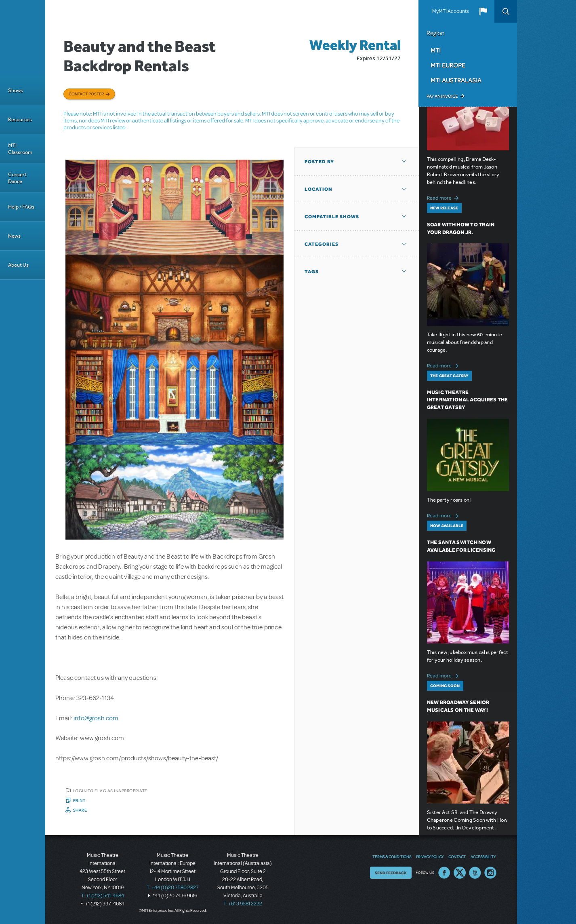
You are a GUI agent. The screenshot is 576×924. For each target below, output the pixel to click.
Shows (16, 90)
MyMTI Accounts (451, 11)
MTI (436, 50)
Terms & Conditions (392, 856)
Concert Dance (17, 178)
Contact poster (86, 94)
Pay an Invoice (442, 96)
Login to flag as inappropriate (110, 791)
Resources (20, 119)
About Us (18, 265)
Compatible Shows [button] (332, 217)
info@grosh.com (96, 718)
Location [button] (318, 189)
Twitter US (460, 873)
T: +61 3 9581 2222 (243, 904)
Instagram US (490, 873)
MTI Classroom (20, 149)
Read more (444, 197)
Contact (457, 856)
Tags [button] (312, 272)
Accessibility (483, 856)
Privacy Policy (430, 856)
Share (80, 810)
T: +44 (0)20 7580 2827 (173, 888)
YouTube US (475, 873)
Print (79, 800)
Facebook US (444, 873)
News (14, 236)
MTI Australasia (456, 80)
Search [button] (506, 11)
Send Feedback (391, 873)
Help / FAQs (21, 207)
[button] (483, 11)
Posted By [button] (319, 162)
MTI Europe (448, 65)
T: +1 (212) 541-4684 (103, 896)
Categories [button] (322, 244)
